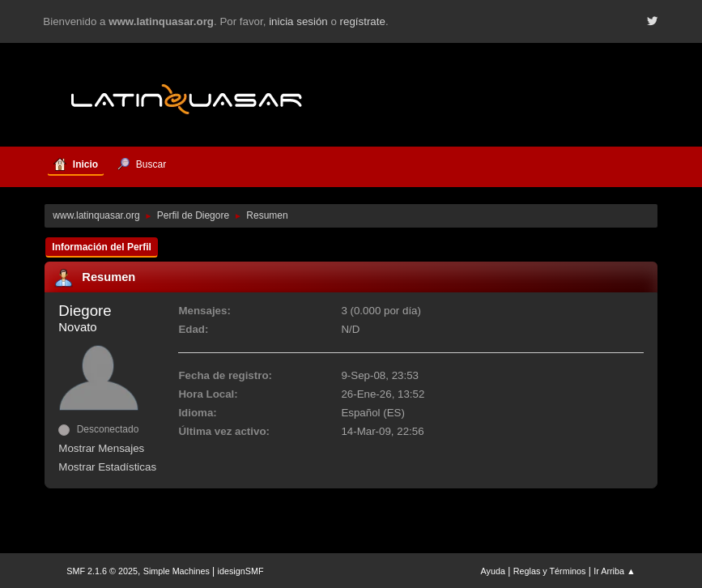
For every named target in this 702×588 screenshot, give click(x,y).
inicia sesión (298, 21)
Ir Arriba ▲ (614, 571)
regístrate (363, 21)
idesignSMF (241, 571)
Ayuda (493, 571)
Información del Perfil (102, 247)
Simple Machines (177, 571)
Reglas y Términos (550, 571)
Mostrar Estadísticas (107, 467)
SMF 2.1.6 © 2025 (102, 571)
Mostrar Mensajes (101, 448)
